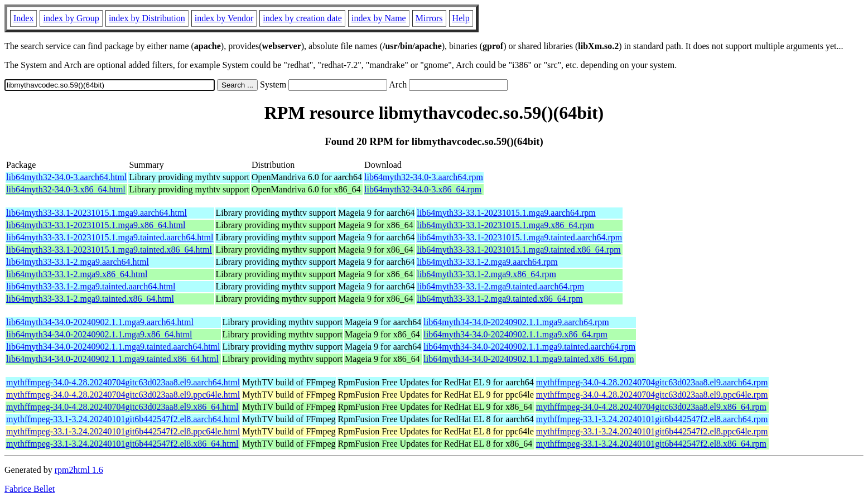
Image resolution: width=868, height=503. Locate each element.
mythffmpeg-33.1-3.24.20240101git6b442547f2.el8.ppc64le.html (123, 431)
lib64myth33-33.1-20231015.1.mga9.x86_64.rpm (505, 225)
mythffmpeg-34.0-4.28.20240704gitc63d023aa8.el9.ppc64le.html (123, 395)
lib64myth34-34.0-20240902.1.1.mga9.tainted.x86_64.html (112, 359)
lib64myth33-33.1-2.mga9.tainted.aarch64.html (91, 286)
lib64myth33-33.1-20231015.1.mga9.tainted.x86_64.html (109, 250)
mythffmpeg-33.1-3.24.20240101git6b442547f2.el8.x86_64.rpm (651, 444)
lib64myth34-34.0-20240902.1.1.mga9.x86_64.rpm (515, 334)
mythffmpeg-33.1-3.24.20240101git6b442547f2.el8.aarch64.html (123, 419)
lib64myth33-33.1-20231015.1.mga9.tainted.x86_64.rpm (519, 250)
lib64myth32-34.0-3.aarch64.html (66, 177)
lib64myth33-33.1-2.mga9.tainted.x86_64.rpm (500, 299)
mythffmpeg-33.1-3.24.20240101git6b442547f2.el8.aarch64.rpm (652, 419)
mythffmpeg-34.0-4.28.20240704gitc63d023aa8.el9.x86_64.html (122, 407)
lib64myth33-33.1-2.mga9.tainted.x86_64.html (90, 299)
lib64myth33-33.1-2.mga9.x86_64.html (77, 274)
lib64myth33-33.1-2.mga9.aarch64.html (78, 262)
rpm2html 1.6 (79, 470)
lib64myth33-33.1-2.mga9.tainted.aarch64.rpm (500, 286)
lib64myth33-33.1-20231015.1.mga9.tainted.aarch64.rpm (519, 237)
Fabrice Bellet (30, 489)
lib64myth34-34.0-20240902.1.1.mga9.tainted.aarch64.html (113, 347)
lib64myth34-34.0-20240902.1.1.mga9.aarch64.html (100, 322)
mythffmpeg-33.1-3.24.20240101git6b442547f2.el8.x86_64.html (122, 444)
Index (23, 18)
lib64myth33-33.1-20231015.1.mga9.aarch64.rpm (506, 213)
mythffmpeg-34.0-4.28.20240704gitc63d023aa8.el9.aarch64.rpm (652, 382)
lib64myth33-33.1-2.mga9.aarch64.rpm (487, 262)
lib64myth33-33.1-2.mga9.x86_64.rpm (486, 274)
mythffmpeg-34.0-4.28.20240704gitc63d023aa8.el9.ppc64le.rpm (652, 395)
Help (461, 18)
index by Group (71, 18)
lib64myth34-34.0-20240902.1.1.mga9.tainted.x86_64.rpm (529, 359)
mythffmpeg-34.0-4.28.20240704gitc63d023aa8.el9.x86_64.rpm (651, 407)
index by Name (379, 18)
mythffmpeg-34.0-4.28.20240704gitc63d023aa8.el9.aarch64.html (123, 382)
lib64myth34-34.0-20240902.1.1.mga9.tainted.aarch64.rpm (529, 347)
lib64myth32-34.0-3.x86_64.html (66, 189)
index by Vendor (224, 18)
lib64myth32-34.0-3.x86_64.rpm (423, 189)
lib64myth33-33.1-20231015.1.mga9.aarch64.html (97, 213)
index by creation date (302, 18)
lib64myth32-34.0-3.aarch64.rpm (424, 177)
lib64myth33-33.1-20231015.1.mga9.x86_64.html (96, 225)
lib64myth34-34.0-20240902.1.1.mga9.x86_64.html (99, 334)
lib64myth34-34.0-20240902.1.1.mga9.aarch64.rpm (516, 322)
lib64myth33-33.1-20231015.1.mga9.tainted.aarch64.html (110, 237)
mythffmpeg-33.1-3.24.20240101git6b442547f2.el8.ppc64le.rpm (652, 431)
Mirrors (429, 18)
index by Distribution (147, 18)
